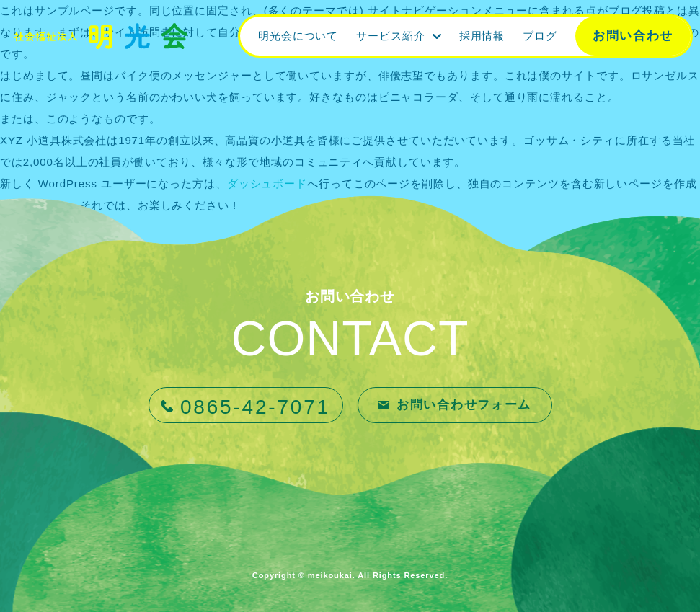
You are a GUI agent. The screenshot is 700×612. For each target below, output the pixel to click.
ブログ (540, 36)
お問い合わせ (633, 36)
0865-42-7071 (255, 407)
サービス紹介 (390, 36)
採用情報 (482, 36)
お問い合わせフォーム (464, 405)
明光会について (298, 36)
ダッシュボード (267, 183)
